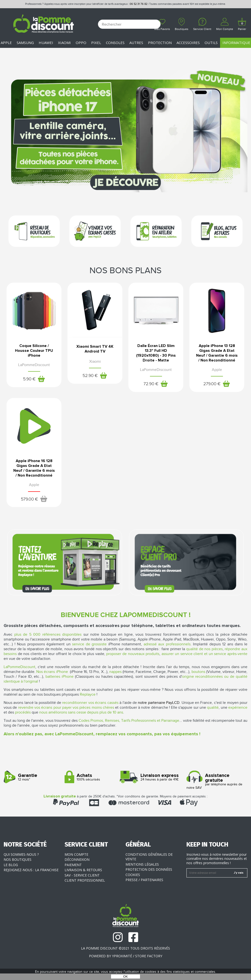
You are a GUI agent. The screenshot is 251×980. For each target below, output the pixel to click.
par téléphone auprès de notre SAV (215, 781)
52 (90, 376)
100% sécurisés (93, 777)
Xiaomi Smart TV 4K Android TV (95, 349)
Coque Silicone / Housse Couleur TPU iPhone (34, 351)
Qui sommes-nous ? (21, 854)
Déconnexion (77, 859)
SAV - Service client (82, 875)
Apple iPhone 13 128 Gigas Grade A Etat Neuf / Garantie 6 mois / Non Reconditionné (217, 353)
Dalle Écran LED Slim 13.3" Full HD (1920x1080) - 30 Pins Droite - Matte (156, 353)
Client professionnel (85, 880)
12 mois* (32, 777)
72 (151, 384)
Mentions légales (142, 864)
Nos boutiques (18, 859)
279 (212, 384)
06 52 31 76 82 (138, 4)
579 (29, 499)
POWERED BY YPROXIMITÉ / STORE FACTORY (126, 956)
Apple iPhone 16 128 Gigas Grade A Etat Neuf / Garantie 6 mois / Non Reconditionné (34, 468)
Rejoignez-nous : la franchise (31, 870)
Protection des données (149, 869)
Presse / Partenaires (144, 880)
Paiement (73, 865)
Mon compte (76, 854)
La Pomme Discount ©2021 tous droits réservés (125, 948)
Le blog (11, 865)
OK (125, 976)
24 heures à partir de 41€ (154, 777)
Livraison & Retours (83, 870)
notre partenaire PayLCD (159, 703)
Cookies (133, 875)
